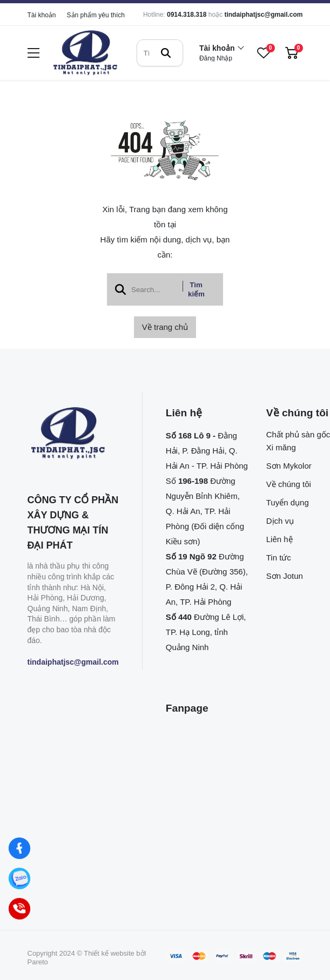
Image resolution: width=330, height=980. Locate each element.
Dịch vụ (280, 521)
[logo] (85, 53)
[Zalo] (19, 878)
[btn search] (166, 53)
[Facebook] (19, 848)
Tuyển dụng (288, 502)
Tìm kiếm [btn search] (196, 289)
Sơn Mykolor (289, 466)
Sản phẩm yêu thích (96, 15)
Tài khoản (42, 15)
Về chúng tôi (289, 484)
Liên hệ (280, 539)
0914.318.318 (187, 15)
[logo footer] (73, 434)
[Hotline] (19, 909)
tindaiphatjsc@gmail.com (263, 15)
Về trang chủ (165, 327)
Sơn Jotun (285, 576)
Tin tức (279, 557)
